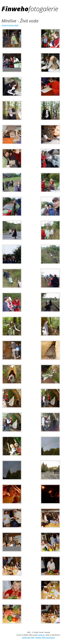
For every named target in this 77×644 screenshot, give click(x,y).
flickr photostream (49, 638)
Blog (33, 638)
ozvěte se (41, 635)
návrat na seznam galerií (10, 25)
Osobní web (26, 638)
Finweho (30, 9)
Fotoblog (38, 638)
